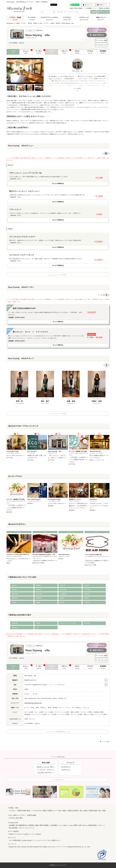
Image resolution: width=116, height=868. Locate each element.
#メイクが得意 (52, 714)
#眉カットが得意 (89, 714)
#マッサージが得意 (77, 714)
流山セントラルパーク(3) (68, 623)
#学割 (26, 719)
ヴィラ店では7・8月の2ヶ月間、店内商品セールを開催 (53, 770)
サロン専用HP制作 (15, 840)
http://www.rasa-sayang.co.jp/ (33, 703)
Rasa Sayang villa (30, 676)
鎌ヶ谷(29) (63, 590)
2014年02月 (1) (66, 770)
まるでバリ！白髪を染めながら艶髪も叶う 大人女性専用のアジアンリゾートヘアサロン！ (78, 506)
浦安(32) (14, 590)
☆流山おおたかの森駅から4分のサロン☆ (45, 561)
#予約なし (43, 708)
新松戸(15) (39, 594)
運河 (21, 818)
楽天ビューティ (30, 834)
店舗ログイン (103, 5)
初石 (17, 818)
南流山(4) (15, 623)
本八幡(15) (63, 594)
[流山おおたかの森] (38, 563)
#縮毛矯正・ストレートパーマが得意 (35, 714)
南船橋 (38, 602)
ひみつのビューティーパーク (57, 847)
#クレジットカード (65, 708)
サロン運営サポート (54, 840)
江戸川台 (12, 818)
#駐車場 (55, 708)
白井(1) (14, 602)
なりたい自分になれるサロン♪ (15, 455)
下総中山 (87, 602)
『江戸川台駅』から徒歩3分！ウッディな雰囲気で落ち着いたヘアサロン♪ (79, 460)
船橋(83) (39, 585)
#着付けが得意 (75, 712)
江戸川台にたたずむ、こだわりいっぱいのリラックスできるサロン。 (99, 506)
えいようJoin (86, 847)
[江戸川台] (10, 458)
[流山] (8, 563)
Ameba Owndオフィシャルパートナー (34, 840)
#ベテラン (32, 719)
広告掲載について (91, 8)
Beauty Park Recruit (74, 847)
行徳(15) (87, 594)
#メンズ (27, 708)
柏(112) (14, 585)
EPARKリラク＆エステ (16, 834)
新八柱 (62, 602)
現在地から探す (103, 12)
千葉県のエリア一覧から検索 (56, 811)
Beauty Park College (40, 847)
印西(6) (86, 598)
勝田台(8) (15, 598)
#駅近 (50, 708)
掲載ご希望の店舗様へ (77, 8)
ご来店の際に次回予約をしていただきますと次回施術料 (53, 773)
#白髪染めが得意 (98, 712)
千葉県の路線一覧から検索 (97, 811)
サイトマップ (30, 828)
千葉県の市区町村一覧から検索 (77, 811)
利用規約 (31, 825)
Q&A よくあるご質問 (70, 825)
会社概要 (12, 825)
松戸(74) (63, 585)
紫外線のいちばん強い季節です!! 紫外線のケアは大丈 (53, 767)
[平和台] (61, 559)
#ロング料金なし (77, 708)
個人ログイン (89, 5)
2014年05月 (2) (66, 767)
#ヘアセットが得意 (86, 712)
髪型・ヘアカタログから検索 (37, 811)
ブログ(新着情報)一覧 (58, 780)
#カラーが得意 (29, 712)
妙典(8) (62, 598)
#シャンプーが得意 (101, 714)
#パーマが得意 (49, 712)
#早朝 (32, 708)
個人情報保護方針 (21, 825)
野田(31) (39, 590)
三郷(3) (38, 623)
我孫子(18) (15, 594)
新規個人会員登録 (104, 8)
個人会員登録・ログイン (17, 828)
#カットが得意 (39, 712)
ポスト (54, 5)
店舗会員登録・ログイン (96, 825)
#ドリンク (86, 708)
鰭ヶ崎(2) (87, 623)
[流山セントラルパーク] (97, 460)
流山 (37, 627)
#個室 (37, 708)
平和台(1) (15, 627)
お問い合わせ (82, 825)
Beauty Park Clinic (15, 847)
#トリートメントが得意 (62, 712)
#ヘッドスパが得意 (64, 714)
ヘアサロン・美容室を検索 (17, 811)
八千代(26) (87, 590)
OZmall (38, 834)
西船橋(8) (39, 598)
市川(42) (87, 585)
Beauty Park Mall (27, 847)
